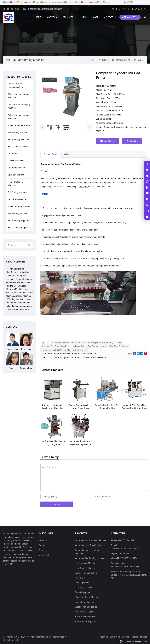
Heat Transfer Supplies (18, 228)
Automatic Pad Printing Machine (18, 96)
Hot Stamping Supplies (18, 221)
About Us (43, 540)
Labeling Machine (16, 161)
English (129, 2)
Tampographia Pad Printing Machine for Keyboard (64, 350)
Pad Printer (80, 578)
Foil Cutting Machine (17, 192)
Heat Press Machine (17, 199)
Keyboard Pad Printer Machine (55, 346)
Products (43, 545)
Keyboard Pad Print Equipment (115, 346)
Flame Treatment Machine (16, 184)
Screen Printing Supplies (19, 206)
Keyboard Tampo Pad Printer (85, 346)
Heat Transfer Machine (18, 147)
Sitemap (126, 637)
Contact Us (44, 555)
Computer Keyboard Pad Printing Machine (102, 342)
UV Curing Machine (16, 168)
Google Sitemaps (139, 637)
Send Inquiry (108, 141)
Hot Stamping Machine (18, 140)
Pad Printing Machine (18, 132)
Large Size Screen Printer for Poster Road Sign (75, 353)
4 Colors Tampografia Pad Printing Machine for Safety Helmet (78, 358)
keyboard (83, 186)
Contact (123, 9)
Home (38, 17)
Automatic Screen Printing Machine (16, 85)
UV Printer (12, 154)
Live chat (132, 141)
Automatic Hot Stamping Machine (19, 106)
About (115, 9)
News (42, 550)
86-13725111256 (129, 558)
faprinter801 (123, 553)
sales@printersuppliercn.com (48, 9)
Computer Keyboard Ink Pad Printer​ (65, 342)
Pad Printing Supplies (18, 213)
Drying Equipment (16, 175)
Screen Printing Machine (19, 125)
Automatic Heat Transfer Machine (19, 117)
